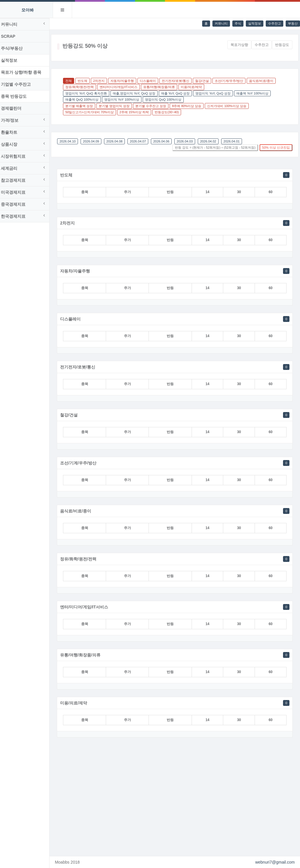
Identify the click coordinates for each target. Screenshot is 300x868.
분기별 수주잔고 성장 (154, 106)
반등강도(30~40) (170, 112)
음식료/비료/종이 (265, 81)
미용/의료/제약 (195, 87)
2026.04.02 (212, 141)
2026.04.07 (141, 141)
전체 (72, 81)
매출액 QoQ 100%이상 (85, 100)
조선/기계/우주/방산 (232, 81)
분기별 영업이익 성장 (118, 106)
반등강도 (282, 45)
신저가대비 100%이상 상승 (230, 106)
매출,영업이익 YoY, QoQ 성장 (138, 93)
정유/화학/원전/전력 (83, 87)
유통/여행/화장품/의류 (163, 87)
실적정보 (255, 23)
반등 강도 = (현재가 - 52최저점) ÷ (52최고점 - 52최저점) (215, 147)
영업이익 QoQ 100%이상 (167, 100)
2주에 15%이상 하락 (138, 112)
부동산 (293, 23)
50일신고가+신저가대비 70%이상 (93, 112)
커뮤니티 (221, 23)
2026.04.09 (94, 141)
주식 (238, 23)
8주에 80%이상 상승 (190, 106)
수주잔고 (275, 23)
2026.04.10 (71, 141)
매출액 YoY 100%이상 (256, 93)
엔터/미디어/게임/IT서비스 (122, 87)
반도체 (86, 81)
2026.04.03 (188, 141)
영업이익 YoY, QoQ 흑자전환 (90, 93)
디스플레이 (151, 81)
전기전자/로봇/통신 (179, 81)
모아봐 (28, 10)
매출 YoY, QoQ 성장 (179, 93)
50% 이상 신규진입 (276, 147)
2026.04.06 (165, 141)
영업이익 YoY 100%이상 (125, 100)
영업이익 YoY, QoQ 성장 (217, 93)
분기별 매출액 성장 (83, 106)
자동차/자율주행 (126, 81)
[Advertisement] (177, 798)
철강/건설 (206, 81)
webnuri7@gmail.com (275, 862)
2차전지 (102, 81)
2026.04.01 (235, 141)
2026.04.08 (118, 141)
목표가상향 (239, 45)
